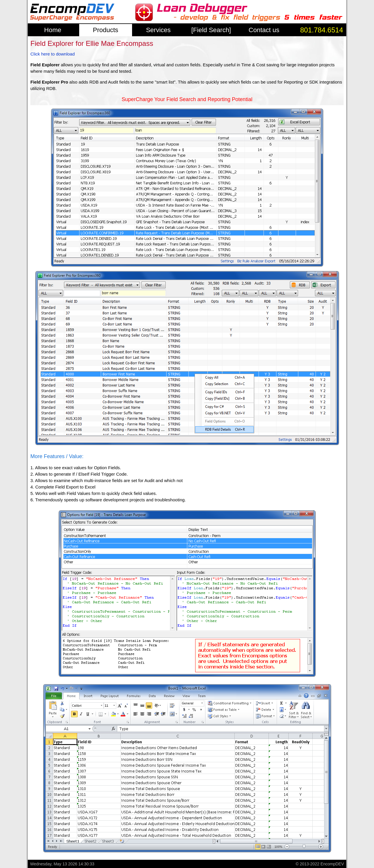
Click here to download (53, 54)
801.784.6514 (322, 30)
